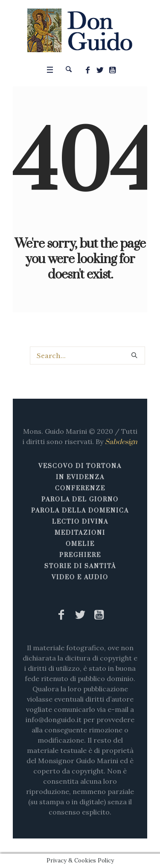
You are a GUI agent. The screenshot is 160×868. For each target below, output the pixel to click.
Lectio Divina (80, 522)
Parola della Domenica (80, 511)
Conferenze (80, 489)
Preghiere (80, 555)
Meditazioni (80, 533)
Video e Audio (80, 578)
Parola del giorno (80, 500)
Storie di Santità (80, 566)
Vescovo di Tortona (80, 466)
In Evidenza (80, 477)
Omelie (80, 544)
